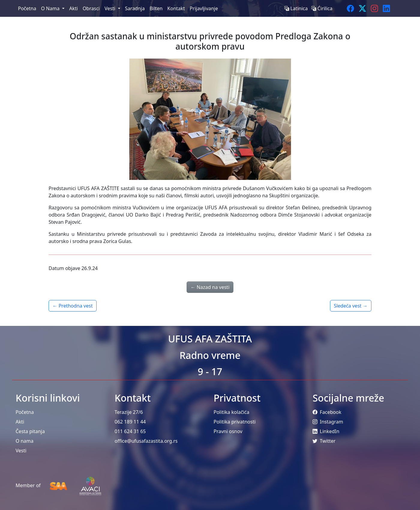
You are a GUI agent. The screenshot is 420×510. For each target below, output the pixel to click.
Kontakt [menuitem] (176, 8)
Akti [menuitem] (74, 8)
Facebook (327, 412)
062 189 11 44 (130, 422)
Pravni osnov (228, 431)
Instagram (328, 422)
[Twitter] (362, 8)
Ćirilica (322, 8)
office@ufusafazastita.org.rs (146, 441)
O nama (24, 441)
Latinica (297, 8)
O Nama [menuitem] (51, 8)
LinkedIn (326, 431)
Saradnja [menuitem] (135, 8)
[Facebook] (350, 8)
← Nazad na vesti (210, 287)
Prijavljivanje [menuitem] (204, 8)
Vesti (21, 451)
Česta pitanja (30, 431)
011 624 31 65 (130, 431)
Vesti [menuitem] (110, 8)
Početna (25, 412)
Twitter (324, 441)
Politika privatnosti (235, 422)
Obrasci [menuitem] (91, 8)
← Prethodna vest (73, 306)
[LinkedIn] (386, 8)
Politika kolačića (231, 412)
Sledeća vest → (351, 306)
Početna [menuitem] (27, 8)
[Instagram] (374, 8)
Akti (20, 422)
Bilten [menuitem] (156, 8)
